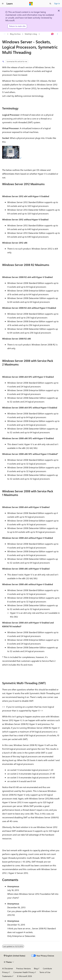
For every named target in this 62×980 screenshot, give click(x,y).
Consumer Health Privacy (24, 972)
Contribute (47, 968)
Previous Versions (23, 968)
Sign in (57, 3)
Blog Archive (15, 34)
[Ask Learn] (52, 34)
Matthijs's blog (31, 34)
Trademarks (7, 976)
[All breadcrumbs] (5, 34)
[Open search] (50, 4)
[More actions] (57, 34)
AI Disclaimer (8, 968)
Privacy (5, 972)
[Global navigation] (3, 4)
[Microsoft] (31, 4)
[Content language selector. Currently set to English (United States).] (15, 956)
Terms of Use (45, 972)
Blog (36, 968)
